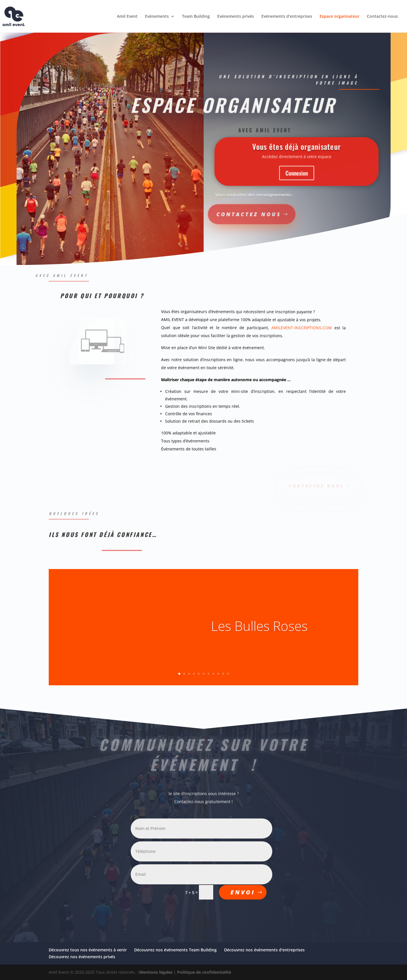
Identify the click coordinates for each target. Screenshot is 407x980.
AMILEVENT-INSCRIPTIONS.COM (300, 328)
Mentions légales (156, 972)
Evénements (157, 17)
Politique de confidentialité (204, 972)
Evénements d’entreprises (287, 17)
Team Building (196, 17)
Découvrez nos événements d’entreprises (264, 950)
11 (228, 674)
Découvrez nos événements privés (82, 957)
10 (223, 674)
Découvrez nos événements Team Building (175, 950)
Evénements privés (236, 17)
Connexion (281, 173)
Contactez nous (221, 213)
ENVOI (243, 892)
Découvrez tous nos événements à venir (88, 950)
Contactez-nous (382, 17)
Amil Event (127, 17)
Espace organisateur (340, 17)
